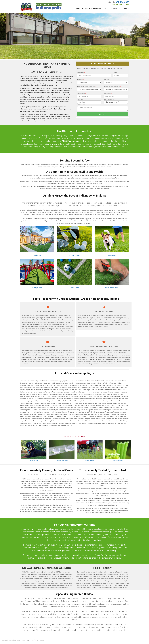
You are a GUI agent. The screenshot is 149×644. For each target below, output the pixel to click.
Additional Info (81, 105)
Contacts (126, 9)
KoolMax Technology (62, 461)
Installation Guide (112, 288)
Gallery (108, 9)
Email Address (108, 94)
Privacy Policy (25, 640)
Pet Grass (112, 255)
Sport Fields (74, 288)
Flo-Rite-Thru (34, 461)
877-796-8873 (122, 2)
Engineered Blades (118, 461)
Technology (87, 9)
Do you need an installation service (86, 87)
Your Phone (81, 99)
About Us (117, 9)
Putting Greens (74, 255)
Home (78, 9)
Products (98, 9)
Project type (81, 80)
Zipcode (115, 73)
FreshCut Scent (90, 461)
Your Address (81, 73)
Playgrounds (37, 288)
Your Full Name (81, 94)
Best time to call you (109, 99)
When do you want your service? (112, 87)
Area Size (107, 80)
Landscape (37, 255)
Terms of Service (34, 640)
